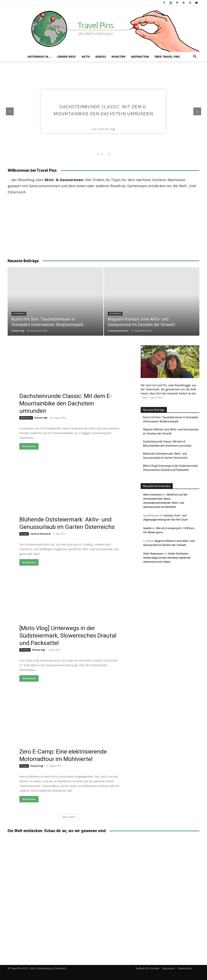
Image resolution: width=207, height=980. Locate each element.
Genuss (101, 57)
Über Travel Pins (167, 57)
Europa (24, 534)
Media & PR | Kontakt (147, 968)
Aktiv (86, 57)
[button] (195, 57)
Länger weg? (67, 57)
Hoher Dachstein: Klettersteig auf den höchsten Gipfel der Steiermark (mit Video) (167, 558)
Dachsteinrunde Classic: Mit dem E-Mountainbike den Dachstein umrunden (66, 403)
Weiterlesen (29, 446)
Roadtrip (119, 57)
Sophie (147, 528)
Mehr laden (70, 817)
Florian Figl (18, 331)
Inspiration (140, 57)
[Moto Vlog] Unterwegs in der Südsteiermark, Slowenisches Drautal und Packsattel (68, 635)
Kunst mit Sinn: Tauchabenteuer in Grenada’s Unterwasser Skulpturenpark (171, 419)
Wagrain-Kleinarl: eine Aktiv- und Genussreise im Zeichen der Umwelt (171, 431)
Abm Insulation (152, 494)
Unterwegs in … (39, 57)
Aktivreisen (19, 314)
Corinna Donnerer (118, 331)
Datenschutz (185, 968)
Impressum (168, 968)
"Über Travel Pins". (153, 397)
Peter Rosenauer (153, 553)
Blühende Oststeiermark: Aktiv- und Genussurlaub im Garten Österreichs (165, 456)
